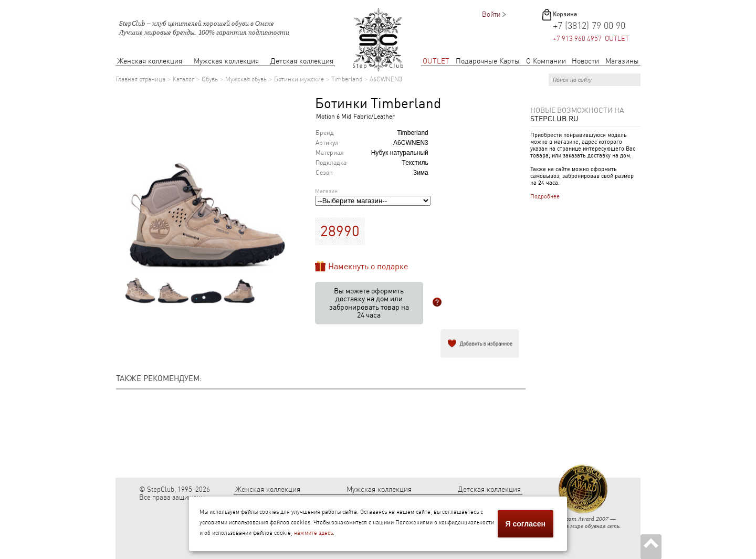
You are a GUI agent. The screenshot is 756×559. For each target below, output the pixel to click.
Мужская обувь (246, 79)
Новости (585, 61)
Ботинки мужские (299, 79)
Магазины (622, 61)
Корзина (565, 14)
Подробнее (545, 197)
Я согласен (526, 524)
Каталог (183, 79)
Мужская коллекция (226, 61)
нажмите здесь (313, 533)
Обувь (210, 79)
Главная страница (140, 79)
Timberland (347, 79)
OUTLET (436, 61)
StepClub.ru (554, 119)
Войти (491, 14)
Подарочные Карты (488, 61)
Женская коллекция (150, 61)
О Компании (546, 61)
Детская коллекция (302, 61)
